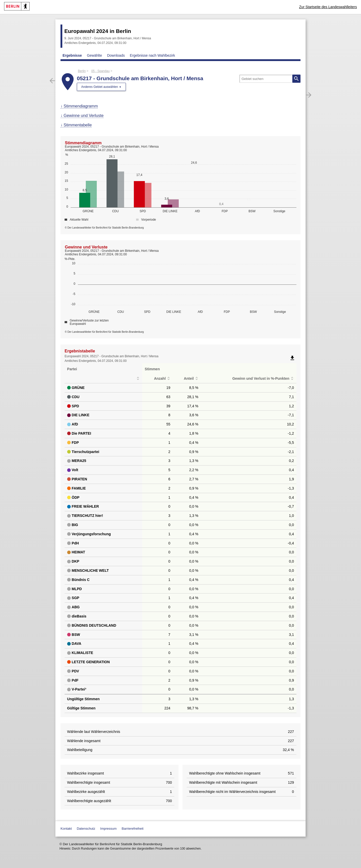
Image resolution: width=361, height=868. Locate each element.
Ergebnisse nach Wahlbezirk (153, 55)
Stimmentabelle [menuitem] (78, 125)
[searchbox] (270, 79)
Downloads (116, 55)
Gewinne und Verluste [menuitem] (84, 116)
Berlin (82, 71)
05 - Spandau (100, 71)
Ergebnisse (72, 55)
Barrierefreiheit (133, 829)
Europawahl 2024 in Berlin (98, 31)
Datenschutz (86, 829)
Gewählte (94, 55)
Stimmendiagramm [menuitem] (81, 106)
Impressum (109, 829)
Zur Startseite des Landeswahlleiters (328, 7)
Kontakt (66, 829)
